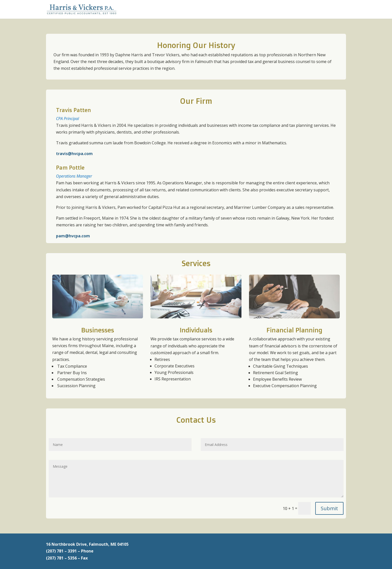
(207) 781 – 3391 (61, 551)
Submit (329, 508)
